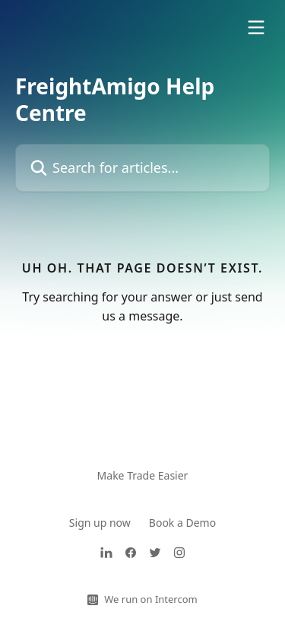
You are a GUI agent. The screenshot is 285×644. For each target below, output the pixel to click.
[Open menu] (256, 27)
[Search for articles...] (142, 168)
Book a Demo (182, 523)
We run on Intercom (150, 599)
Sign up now (100, 523)
